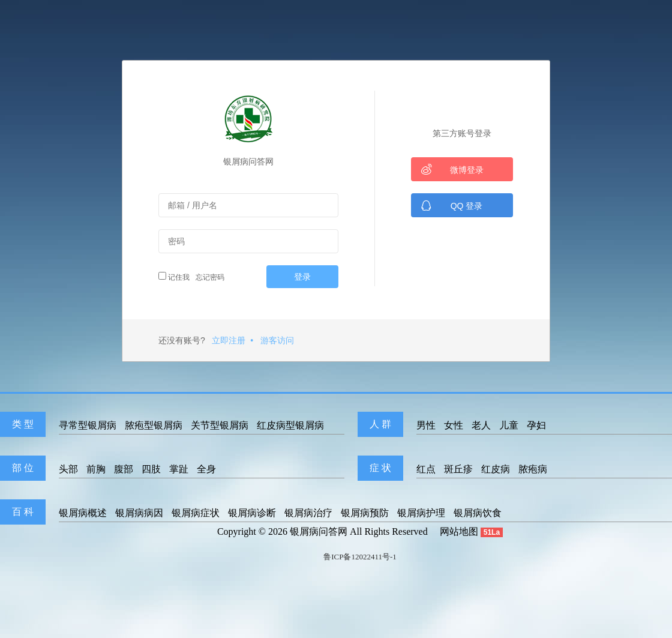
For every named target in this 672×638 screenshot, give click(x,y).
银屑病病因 (139, 513)
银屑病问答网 (319, 531)
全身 (206, 469)
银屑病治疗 (308, 513)
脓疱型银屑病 (154, 425)
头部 (68, 469)
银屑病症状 (196, 513)
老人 (481, 425)
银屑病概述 (83, 513)
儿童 (509, 425)
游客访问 (277, 340)
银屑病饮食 (478, 513)
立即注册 (229, 340)
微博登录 (452, 169)
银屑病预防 (365, 513)
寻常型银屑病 (88, 425)
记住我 (174, 277)
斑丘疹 (458, 469)
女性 (454, 425)
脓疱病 (533, 469)
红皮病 (496, 469)
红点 (426, 469)
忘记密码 (208, 277)
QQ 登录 (451, 205)
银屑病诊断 (252, 513)
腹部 (124, 469)
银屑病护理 (421, 513)
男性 (426, 425)
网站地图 (459, 531)
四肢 (151, 469)
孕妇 (536, 425)
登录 (302, 277)
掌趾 (179, 469)
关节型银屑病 (220, 425)
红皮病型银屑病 (290, 425)
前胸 (96, 469)
